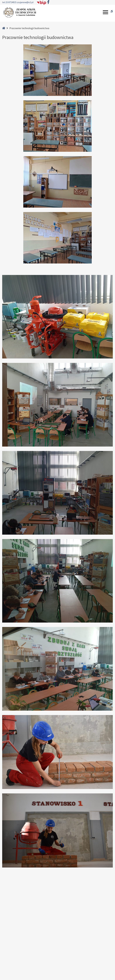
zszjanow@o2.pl (25, 2)
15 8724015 (11, 2)
